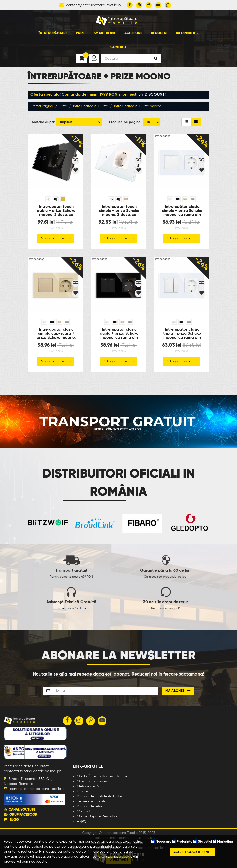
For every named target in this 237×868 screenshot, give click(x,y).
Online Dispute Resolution (98, 816)
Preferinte (182, 842)
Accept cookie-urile (192, 852)
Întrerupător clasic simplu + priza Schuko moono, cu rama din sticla (182, 211)
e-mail (67, 608)
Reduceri (159, 33)
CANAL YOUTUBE (22, 810)
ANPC (82, 822)
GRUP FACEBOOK (23, 815)
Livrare (82, 791)
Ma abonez (178, 691)
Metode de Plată (91, 786)
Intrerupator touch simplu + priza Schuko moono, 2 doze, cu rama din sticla (119, 211)
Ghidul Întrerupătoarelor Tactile (102, 776)
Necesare (161, 842)
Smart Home (105, 33)
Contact (118, 47)
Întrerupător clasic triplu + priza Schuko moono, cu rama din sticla (182, 334)
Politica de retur (90, 806)
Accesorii (133, 33)
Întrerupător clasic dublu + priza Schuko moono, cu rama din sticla (119, 334)
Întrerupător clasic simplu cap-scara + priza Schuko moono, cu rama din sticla (56, 334)
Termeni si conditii (91, 801)
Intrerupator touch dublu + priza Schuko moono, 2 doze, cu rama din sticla (56, 211)
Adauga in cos (56, 238)
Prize (81, 33)
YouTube (80, 608)
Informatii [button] (187, 33)
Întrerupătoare (53, 33)
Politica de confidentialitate (99, 796)
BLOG (14, 820)
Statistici (203, 842)
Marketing (223, 842)
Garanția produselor (93, 781)
